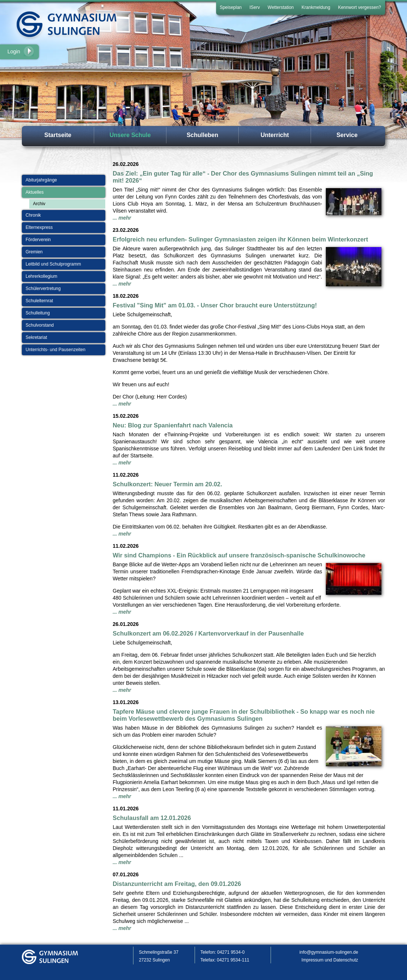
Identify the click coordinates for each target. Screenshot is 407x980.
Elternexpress (39, 227)
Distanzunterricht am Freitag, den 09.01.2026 (177, 884)
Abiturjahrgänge (41, 180)
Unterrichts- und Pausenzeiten (55, 350)
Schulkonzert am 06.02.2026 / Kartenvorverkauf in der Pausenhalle (208, 633)
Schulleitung (38, 313)
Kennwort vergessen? (360, 7)
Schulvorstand (40, 325)
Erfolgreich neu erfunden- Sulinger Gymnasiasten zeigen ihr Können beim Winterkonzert (240, 239)
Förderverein (38, 240)
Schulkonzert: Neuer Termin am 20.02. (167, 484)
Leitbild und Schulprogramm (53, 264)
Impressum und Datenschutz (330, 960)
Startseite (58, 135)
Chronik (33, 215)
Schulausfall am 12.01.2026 (152, 818)
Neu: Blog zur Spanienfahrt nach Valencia (173, 425)
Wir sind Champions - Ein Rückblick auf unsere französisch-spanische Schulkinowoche (239, 555)
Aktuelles (35, 192)
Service (347, 135)
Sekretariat (36, 337)
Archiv (39, 204)
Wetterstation (281, 7)
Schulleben (202, 135)
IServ (255, 7)
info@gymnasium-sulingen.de (329, 952)
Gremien (34, 252)
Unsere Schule (130, 135)
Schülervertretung (43, 289)
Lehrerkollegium (41, 276)
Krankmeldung (316, 7)
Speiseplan (231, 7)
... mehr (122, 218)
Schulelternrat (39, 301)
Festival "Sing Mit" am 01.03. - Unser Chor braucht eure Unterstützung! (215, 305)
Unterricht (275, 135)
